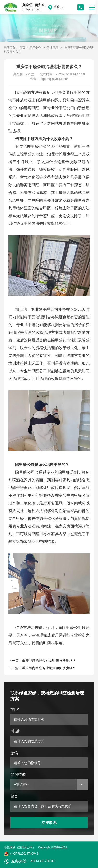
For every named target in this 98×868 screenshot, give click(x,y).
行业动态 (52, 48)
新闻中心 (35, 48)
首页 (22, 48)
